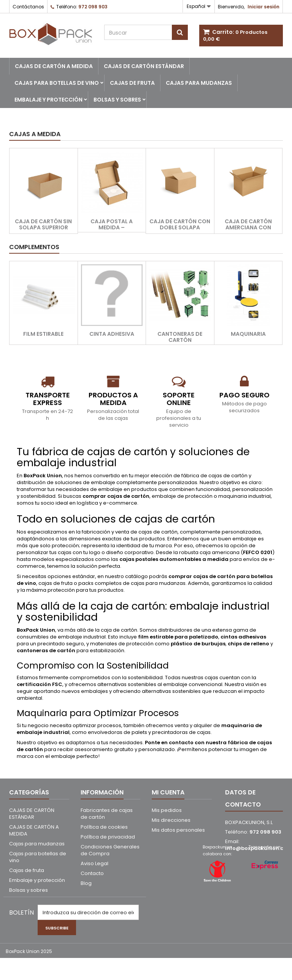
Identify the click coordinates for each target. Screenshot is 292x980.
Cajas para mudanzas (199, 83)
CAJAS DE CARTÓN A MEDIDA (54, 66)
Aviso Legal (94, 863)
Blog (86, 883)
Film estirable (43, 334)
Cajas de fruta (132, 83)
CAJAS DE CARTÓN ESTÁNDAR (144, 66)
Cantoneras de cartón (180, 337)
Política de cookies (104, 827)
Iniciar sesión (263, 7)
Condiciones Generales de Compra (110, 850)
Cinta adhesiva (112, 334)
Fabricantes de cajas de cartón (107, 814)
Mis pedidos (167, 810)
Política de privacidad (108, 837)
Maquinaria (248, 334)
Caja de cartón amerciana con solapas (248, 227)
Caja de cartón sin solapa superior (43, 224)
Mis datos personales (178, 830)
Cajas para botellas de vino (57, 83)
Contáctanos (28, 7)
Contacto (92, 873)
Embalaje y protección (48, 100)
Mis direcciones (171, 820)
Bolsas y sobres (117, 100)
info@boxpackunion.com (259, 848)
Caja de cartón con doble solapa (180, 224)
